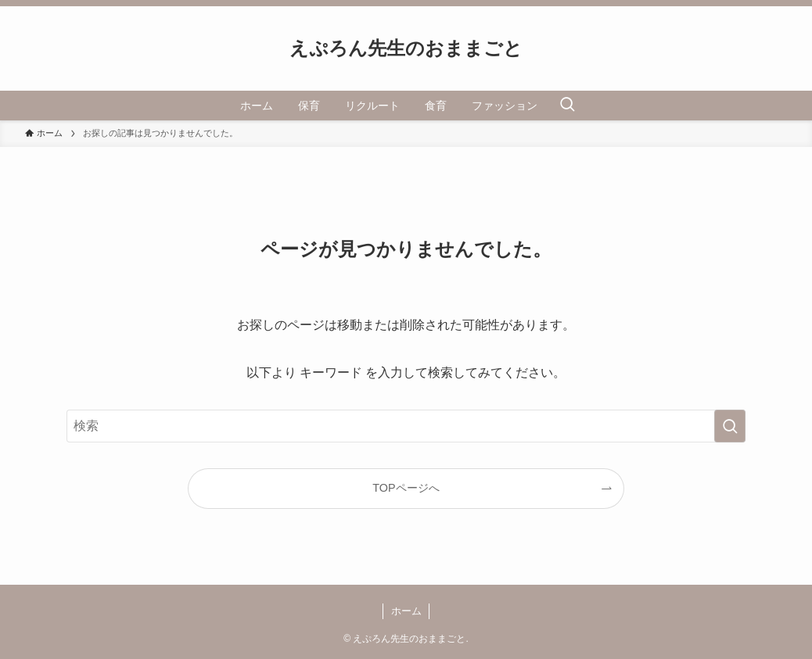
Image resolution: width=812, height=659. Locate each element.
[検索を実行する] (730, 426)
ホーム (406, 611)
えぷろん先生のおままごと (406, 48)
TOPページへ (406, 488)
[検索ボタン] (567, 106)
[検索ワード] (406, 426)
